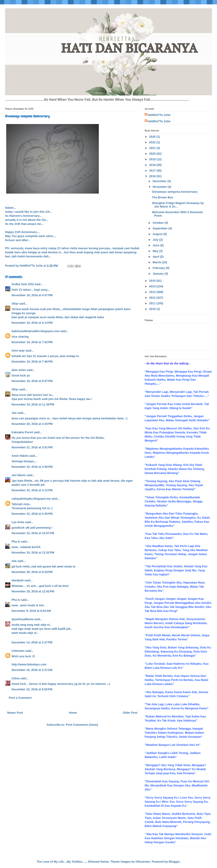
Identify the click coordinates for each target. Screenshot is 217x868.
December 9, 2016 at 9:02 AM (31, 611)
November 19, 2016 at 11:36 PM (33, 404)
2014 (153, 286)
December (160, 181)
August (158, 234)
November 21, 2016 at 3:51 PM (32, 447)
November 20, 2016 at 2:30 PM (32, 424)
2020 (153, 154)
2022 (153, 142)
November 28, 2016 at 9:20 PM (32, 572)
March (157, 262)
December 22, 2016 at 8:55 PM (32, 689)
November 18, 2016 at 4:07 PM (32, 295)
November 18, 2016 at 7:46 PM (32, 362)
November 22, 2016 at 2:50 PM (32, 467)
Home (73, 713)
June (156, 245)
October (159, 223)
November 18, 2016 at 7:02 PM (32, 342)
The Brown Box (163, 197)
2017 (153, 171)
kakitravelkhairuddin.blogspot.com (36, 331)
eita (14, 561)
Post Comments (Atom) (82, 725)
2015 (153, 281)
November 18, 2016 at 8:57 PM (32, 381)
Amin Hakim (20, 456)
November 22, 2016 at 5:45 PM (32, 514)
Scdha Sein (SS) (23, 284)
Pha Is (16, 542)
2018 (153, 165)
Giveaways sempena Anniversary (175, 192)
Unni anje (18, 351)
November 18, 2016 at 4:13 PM (32, 323)
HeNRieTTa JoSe (159, 115)
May (156, 251)
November (160, 187)
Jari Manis (19, 475)
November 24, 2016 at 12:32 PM (33, 553)
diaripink (18, 580)
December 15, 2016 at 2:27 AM (32, 670)
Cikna (15, 678)
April (156, 257)
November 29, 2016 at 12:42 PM (33, 591)
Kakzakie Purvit (22, 432)
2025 (153, 137)
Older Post (130, 713)
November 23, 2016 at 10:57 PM (33, 533)
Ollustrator (143, 862)
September (161, 228)
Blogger (174, 862)
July (156, 240)
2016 (153, 176)
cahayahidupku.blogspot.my (31, 499)
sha (14, 413)
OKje (15, 304)
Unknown (18, 651)
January (159, 274)
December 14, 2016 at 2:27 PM (32, 642)
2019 (153, 159)
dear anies (19, 370)
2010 (153, 309)
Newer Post (15, 713)
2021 (153, 148)
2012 (153, 298)
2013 (153, 292)
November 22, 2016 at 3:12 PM (32, 490)
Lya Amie (18, 522)
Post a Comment (20, 698)
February (159, 268)
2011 (153, 303)
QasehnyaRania (22, 619)
